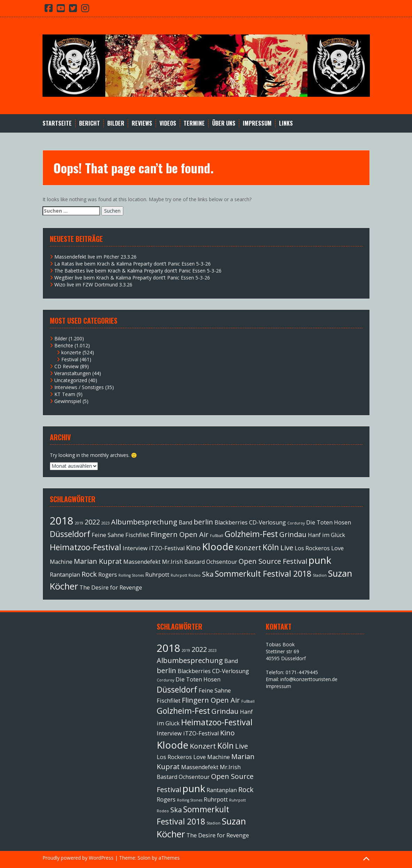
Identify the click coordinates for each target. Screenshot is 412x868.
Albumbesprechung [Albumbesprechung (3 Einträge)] (144, 522)
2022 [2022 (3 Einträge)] (92, 522)
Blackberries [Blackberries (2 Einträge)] (231, 522)
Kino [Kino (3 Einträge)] (193, 548)
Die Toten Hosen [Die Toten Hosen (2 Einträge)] (329, 522)
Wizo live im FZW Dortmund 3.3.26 (93, 285)
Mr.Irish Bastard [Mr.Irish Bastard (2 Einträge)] (183, 562)
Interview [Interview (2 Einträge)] (135, 548)
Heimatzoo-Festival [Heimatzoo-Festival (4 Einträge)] (85, 547)
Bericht (90, 123)
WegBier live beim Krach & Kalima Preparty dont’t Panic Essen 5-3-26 (132, 278)
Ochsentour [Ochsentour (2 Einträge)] (222, 562)
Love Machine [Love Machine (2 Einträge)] (212, 757)
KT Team (65, 394)
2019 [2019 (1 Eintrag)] (79, 523)
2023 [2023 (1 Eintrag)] (106, 523)
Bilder (116, 123)
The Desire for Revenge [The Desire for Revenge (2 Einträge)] (111, 587)
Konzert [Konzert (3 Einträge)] (248, 548)
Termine (194, 123)
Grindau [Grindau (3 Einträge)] (293, 534)
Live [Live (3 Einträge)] (287, 548)
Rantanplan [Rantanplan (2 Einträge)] (65, 575)
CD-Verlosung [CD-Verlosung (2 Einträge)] (267, 522)
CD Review (67, 366)
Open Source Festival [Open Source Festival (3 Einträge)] (273, 561)
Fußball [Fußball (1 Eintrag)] (217, 536)
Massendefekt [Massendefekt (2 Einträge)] (142, 562)
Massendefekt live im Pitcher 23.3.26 (95, 257)
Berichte (64, 345)
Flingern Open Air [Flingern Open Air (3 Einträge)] (180, 534)
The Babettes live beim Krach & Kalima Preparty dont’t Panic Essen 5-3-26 (138, 271)
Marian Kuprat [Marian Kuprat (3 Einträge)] (98, 561)
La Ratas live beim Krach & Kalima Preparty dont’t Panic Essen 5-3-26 (133, 264)
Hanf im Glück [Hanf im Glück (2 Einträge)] (327, 535)
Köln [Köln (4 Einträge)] (271, 547)
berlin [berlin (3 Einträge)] (203, 522)
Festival (70, 359)
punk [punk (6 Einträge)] (320, 560)
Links (286, 123)
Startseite (57, 123)
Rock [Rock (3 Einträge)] (89, 574)
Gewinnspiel (68, 401)
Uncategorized (71, 380)
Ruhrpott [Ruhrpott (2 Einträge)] (157, 575)
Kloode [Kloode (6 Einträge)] (218, 546)
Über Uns (224, 123)
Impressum (257, 123)
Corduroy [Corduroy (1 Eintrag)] (296, 523)
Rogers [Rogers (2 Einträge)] (108, 575)
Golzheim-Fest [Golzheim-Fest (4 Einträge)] (251, 534)
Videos (168, 123)
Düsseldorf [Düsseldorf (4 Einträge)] (70, 534)
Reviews (142, 123)
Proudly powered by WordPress (78, 858)
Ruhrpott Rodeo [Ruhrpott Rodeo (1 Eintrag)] (186, 575)
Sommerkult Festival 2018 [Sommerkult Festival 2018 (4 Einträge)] (263, 574)
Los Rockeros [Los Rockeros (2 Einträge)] (312, 548)
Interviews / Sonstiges (79, 387)
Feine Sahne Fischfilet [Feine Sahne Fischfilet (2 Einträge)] (120, 535)
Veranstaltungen (73, 373)
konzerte (71, 352)
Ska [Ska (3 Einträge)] (208, 574)
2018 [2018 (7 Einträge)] (62, 521)
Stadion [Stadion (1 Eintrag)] (320, 575)
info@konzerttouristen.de (309, 679)
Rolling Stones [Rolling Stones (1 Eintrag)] (131, 575)
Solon (144, 858)
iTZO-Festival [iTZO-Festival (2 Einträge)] (167, 548)
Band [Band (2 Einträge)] (185, 522)
